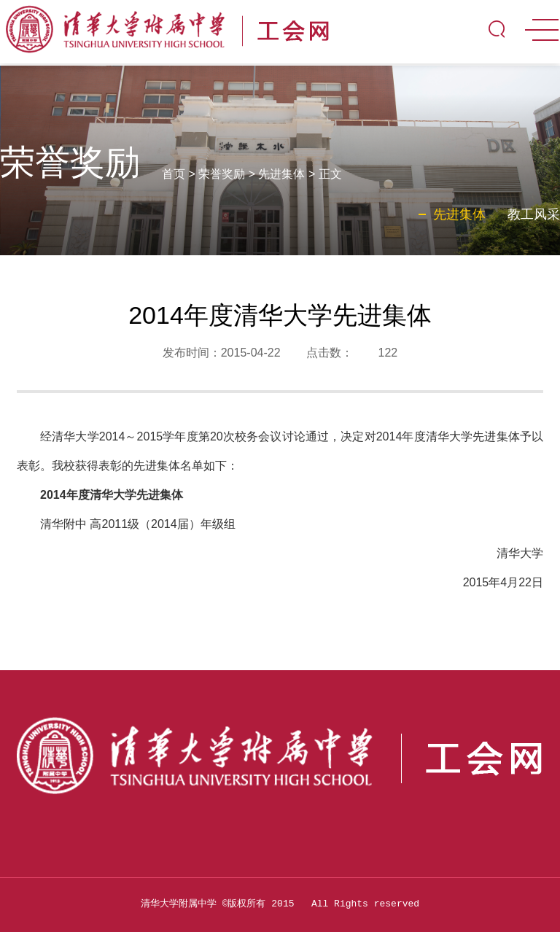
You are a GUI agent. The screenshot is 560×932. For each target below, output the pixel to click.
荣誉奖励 (222, 174)
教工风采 (534, 214)
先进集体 (281, 174)
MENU (542, 30)
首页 (174, 174)
